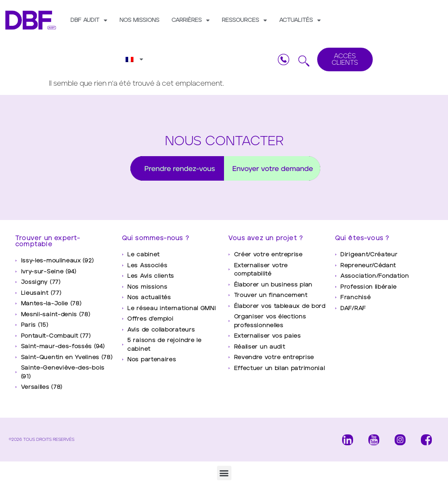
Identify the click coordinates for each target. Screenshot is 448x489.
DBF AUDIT (89, 20)
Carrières (191, 20)
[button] (224, 473)
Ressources (244, 20)
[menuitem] (134, 59)
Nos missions (139, 20)
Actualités (300, 20)
